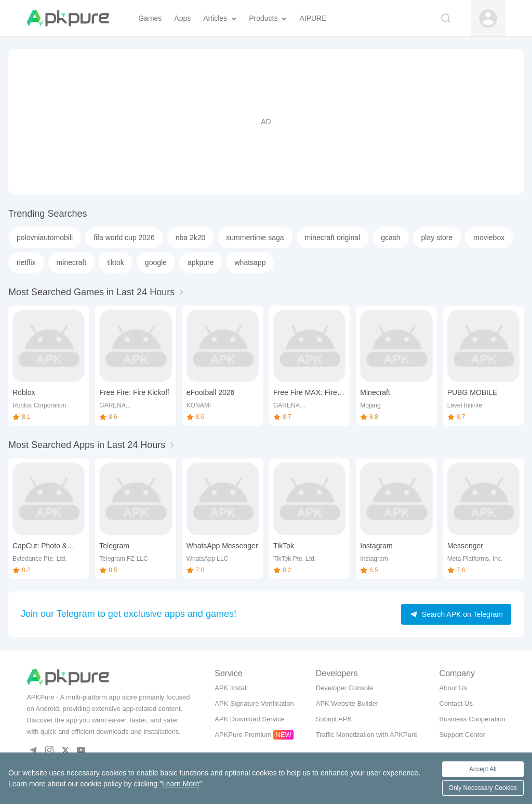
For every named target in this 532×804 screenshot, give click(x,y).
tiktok (116, 262)
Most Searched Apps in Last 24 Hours (87, 445)
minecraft (72, 262)
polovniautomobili (45, 238)
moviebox (489, 238)
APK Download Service (249, 719)
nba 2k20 (191, 238)
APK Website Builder (347, 703)
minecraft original (333, 238)
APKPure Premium (243, 735)
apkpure (201, 262)
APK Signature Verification (254, 703)
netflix (26, 262)
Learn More (181, 784)
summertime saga (255, 238)
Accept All (483, 769)
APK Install (231, 688)
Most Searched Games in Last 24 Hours (91, 292)
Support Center (462, 735)
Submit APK (334, 719)
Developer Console (345, 688)
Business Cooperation (473, 719)
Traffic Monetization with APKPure (367, 735)
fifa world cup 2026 (124, 238)
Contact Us (456, 703)
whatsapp (250, 262)
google (156, 262)
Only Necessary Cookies (483, 788)
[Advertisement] (266, 122)
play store (437, 238)
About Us (453, 688)
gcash (390, 238)
